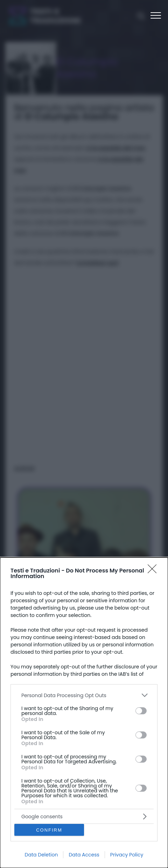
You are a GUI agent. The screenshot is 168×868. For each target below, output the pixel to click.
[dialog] (84, 713)
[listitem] (84, 695)
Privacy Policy (127, 855)
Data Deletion (41, 855)
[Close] (154, 571)
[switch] (141, 711)
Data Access (84, 855)
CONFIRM (49, 830)
